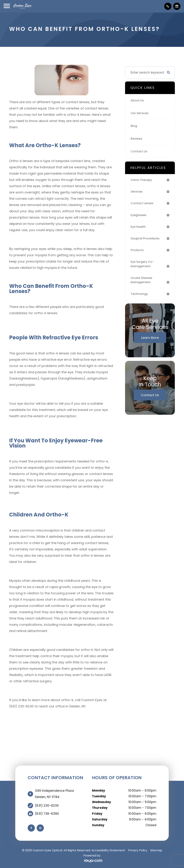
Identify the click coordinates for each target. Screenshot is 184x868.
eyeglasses (139, 216)
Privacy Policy (138, 850)
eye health (139, 228)
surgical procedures (146, 240)
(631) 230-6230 (47, 806)
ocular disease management (142, 283)
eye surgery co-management (143, 266)
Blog (134, 126)
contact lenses (143, 204)
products (138, 252)
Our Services (140, 113)
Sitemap (156, 850)
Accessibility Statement (108, 850)
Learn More (150, 341)
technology (140, 297)
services (137, 192)
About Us (138, 100)
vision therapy (142, 180)
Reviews (137, 139)
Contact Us (139, 151)
